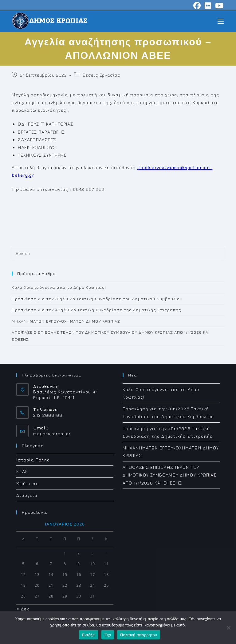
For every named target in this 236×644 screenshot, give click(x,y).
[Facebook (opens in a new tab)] (197, 6)
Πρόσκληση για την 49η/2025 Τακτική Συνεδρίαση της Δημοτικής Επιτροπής (96, 310)
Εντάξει (89, 635)
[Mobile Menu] (221, 21)
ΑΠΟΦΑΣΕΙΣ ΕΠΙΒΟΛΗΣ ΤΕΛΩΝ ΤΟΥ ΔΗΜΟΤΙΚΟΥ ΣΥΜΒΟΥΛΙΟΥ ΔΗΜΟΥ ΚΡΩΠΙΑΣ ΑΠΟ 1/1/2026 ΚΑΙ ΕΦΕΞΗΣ (169, 475)
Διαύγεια (27, 495)
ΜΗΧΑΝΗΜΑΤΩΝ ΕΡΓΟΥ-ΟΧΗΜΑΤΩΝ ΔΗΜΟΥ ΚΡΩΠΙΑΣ (66, 321)
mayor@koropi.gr (52, 434)
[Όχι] (228, 628)
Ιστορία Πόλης (33, 460)
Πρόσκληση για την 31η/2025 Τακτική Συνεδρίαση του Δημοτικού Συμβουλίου (97, 299)
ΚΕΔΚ (22, 471)
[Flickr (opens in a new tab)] (208, 6)
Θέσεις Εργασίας (101, 75)
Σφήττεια (28, 483)
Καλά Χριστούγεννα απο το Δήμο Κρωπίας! (59, 287)
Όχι (108, 635)
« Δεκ (23, 609)
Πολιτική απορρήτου (139, 635)
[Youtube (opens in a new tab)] (218, 6)
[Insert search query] (118, 253)
